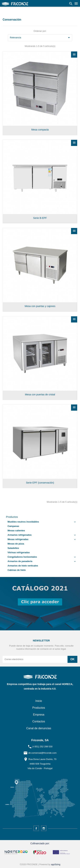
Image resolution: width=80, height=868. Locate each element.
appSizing (56, 864)
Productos (12, 517)
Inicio (39, 701)
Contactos (39, 721)
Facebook (36, 828)
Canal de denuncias (39, 728)
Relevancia (40, 38)
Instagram (44, 828)
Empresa (39, 715)
